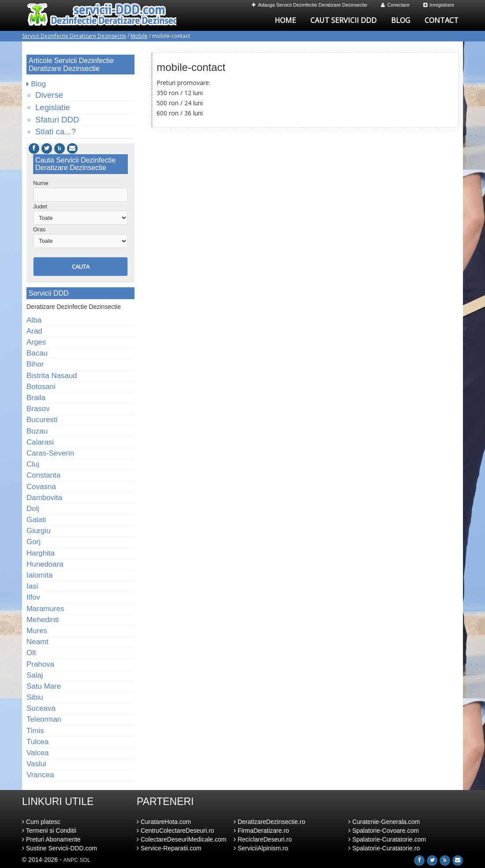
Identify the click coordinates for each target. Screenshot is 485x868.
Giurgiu (39, 531)
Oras (39, 229)
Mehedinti (43, 620)
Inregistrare (439, 5)
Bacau (37, 353)
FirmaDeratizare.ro (261, 831)
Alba (34, 320)
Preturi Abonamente (51, 839)
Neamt (37, 642)
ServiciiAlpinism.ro (261, 848)
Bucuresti (42, 420)
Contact (442, 20)
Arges (36, 342)
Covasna (41, 487)
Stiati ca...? (56, 132)
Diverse (49, 95)
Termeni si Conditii (49, 831)
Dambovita (44, 498)
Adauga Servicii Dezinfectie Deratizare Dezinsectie (310, 5)
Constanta (43, 475)
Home (285, 20)
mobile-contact (191, 67)
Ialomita (39, 575)
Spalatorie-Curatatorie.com (387, 839)
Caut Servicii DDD (343, 20)
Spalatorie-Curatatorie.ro (384, 848)
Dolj (33, 509)
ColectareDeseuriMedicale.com (181, 839)
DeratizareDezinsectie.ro (269, 822)
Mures (37, 631)
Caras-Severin (50, 453)
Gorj (34, 542)
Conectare (395, 5)
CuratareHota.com (164, 822)
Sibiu (35, 697)
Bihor (35, 364)
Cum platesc (41, 822)
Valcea (37, 753)
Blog (401, 20)
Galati (36, 520)
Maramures (45, 609)
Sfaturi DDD (57, 120)
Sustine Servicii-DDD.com (60, 848)
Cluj (33, 464)
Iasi (32, 586)
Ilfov (33, 597)
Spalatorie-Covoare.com (384, 831)
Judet (40, 206)
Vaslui (36, 764)
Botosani (41, 387)
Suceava (41, 708)
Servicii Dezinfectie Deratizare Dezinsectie (74, 36)
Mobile (139, 36)
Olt (31, 653)
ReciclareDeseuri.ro (263, 839)
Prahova (40, 664)
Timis (35, 731)
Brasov (38, 409)
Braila (36, 398)
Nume (41, 183)
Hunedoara (45, 564)
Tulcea (37, 742)
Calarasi (40, 442)
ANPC (71, 860)
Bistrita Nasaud (52, 376)
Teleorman (44, 719)
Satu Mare (44, 686)
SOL (85, 860)
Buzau (37, 431)
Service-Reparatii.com (169, 848)
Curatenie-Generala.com (384, 822)
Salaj (35, 675)
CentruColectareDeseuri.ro (175, 831)
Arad (34, 331)
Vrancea (40, 775)
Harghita (41, 553)
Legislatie (53, 107)
